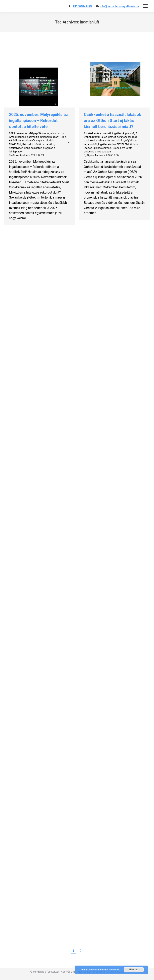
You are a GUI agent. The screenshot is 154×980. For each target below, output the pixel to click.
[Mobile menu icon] (145, 6)
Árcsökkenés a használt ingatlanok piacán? (34, 137)
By (19, 155)
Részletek (114, 970)
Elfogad (134, 970)
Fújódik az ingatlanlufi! (22, 141)
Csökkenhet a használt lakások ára (104, 141)
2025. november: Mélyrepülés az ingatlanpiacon (36, 133)
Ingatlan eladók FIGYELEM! (114, 144)
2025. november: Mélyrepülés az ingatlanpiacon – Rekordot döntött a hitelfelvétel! (38, 121)
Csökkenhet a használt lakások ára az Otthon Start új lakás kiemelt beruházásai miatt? (112, 121)
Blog (63, 137)
